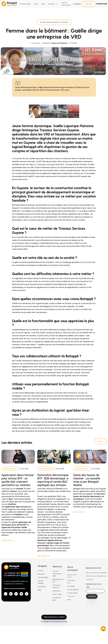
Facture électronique (66, 4)
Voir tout (100, 441)
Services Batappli (41, 587)
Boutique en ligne (57, 607)
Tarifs (36, 4)
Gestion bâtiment (10, 474)
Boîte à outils (57, 603)
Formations (42, 592)
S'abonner (88, 4)
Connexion (77, 4)
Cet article (64, 27)
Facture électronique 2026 (57, 582)
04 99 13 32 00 (102, 4)
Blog (43, 4)
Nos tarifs (41, 579)
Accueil (43, 27)
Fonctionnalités (25, 4)
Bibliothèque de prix (58, 589)
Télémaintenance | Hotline (54, 622)
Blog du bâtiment (53, 27)
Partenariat (56, 599)
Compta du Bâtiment (57, 595)
